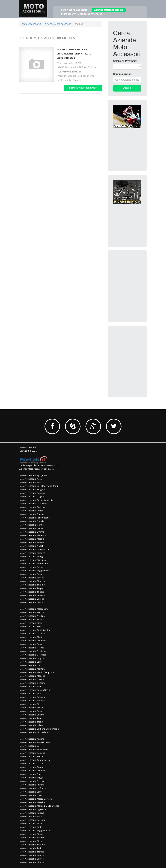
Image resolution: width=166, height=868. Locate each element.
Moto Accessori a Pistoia (31, 823)
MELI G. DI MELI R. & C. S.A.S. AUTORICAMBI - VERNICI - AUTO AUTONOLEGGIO (74, 54)
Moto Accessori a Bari (30, 746)
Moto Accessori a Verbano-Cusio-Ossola (39, 729)
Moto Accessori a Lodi (30, 665)
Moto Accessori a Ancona (32, 739)
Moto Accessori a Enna (31, 644)
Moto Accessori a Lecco (31, 792)
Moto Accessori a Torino (31, 848)
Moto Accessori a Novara (32, 679)
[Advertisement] (140, 278)
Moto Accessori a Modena (32, 676)
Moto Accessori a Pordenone (34, 564)
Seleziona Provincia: (125, 61)
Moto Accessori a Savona (32, 711)
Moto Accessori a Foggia (31, 778)
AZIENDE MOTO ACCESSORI (109, 10)
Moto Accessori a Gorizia (32, 521)
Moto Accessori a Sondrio (32, 715)
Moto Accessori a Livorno (32, 532)
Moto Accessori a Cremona (33, 641)
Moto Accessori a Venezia (32, 595)
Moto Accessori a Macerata (33, 535)
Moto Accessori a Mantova (32, 669)
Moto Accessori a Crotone (32, 771)
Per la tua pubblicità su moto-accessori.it (39, 465)
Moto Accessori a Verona (32, 599)
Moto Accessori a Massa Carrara (36, 799)
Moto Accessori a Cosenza (32, 507)
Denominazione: (123, 74)
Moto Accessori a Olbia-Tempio (35, 549)
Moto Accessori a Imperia (32, 785)
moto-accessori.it (28, 447)
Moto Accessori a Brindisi (32, 756)
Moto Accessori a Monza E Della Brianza (39, 806)
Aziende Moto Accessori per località (37, 469)
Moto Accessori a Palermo (32, 553)
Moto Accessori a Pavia (31, 816)
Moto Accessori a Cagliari (32, 497)
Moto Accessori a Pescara (32, 820)
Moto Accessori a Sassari (32, 578)
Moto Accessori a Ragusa (32, 567)
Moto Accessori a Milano (32, 542)
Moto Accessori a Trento (31, 722)
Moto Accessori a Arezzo (32, 612)
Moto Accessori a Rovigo (31, 708)
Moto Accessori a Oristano (32, 683)
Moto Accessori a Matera (32, 539)
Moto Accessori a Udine (31, 725)
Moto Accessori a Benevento (33, 749)
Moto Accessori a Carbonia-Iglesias (37, 500)
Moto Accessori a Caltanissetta (35, 630)
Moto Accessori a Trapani (32, 588)
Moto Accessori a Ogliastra (33, 809)
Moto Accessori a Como (31, 767)
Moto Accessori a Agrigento (33, 475)
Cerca (127, 88)
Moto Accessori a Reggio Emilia (35, 571)
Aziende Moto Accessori (58, 24)
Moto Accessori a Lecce (31, 662)
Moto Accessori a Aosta (31, 479)
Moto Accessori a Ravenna (32, 701)
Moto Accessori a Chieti (31, 637)
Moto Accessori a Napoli (31, 546)
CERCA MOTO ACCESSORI (75, 10)
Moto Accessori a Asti (30, 482)
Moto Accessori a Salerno (32, 838)
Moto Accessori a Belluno (32, 619)
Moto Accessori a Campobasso (35, 760)
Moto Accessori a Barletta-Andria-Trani (39, 486)
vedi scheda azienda (83, 88)
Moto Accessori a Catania (32, 764)
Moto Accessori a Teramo (32, 585)
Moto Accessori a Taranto (32, 845)
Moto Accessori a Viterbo (32, 602)
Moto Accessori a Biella (31, 623)
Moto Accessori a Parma (31, 686)
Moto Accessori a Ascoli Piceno (35, 742)
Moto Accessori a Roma (31, 574)
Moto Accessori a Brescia (32, 626)
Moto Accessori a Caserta (32, 634)
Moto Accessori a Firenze (32, 648)
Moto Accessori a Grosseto (33, 655)
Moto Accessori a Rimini (31, 834)
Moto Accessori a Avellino (32, 616)
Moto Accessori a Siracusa (32, 581)
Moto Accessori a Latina (31, 528)
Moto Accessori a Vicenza (32, 862)
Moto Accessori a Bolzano (32, 493)
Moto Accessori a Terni (31, 718)
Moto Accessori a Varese (32, 855)
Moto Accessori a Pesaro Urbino (35, 690)
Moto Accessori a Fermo (31, 774)
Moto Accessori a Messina (32, 802)
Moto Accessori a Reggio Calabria (36, 831)
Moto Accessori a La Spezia (33, 788)
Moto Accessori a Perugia (32, 556)
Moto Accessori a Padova (32, 813)
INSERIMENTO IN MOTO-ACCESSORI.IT (81, 14)
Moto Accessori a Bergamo (33, 489)
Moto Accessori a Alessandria (34, 609)
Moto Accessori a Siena (31, 841)
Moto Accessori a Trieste (32, 592)
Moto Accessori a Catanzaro (33, 504)
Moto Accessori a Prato (31, 827)
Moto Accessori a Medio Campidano (37, 672)
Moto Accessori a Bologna (32, 753)
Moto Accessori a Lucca (31, 795)
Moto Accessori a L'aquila (32, 658)
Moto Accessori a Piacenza (33, 560)
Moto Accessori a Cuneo (31, 511)
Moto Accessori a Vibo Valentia (35, 732)
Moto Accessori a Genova (32, 781)
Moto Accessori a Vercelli (32, 859)
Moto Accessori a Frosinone (33, 651)
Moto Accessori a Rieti (30, 704)
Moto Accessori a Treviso (32, 852)
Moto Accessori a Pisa (30, 694)
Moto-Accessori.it (32, 24)
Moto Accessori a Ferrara (32, 514)
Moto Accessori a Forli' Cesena (35, 518)
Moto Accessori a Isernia (32, 525)
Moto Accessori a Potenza (32, 697)
